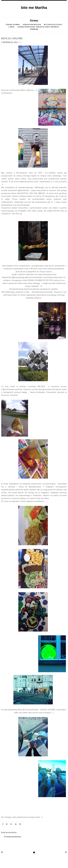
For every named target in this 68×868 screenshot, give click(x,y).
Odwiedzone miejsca (32, 25)
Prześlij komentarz (13, 837)
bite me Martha (34, 8)
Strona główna (13, 25)
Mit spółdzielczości (53, 25)
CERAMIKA (34, 29)
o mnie (12, 27)
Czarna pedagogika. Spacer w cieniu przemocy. (38, 27)
